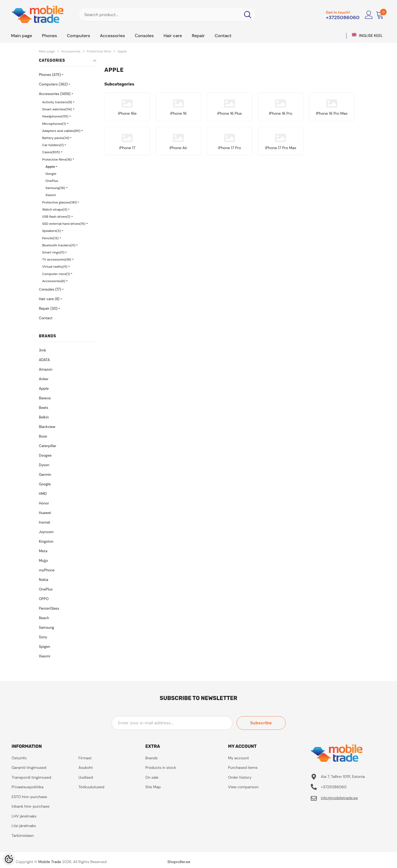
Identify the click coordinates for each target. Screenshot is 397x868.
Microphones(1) (54, 124)
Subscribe (261, 723)
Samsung (47, 628)
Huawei (45, 513)
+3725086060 (343, 17)
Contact (46, 318)
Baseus (45, 398)
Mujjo (44, 561)
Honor (44, 503)
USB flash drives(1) (56, 217)
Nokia (44, 580)
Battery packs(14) (56, 138)
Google (51, 174)
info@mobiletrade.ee (339, 798)
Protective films (99, 51)
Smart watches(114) (57, 109)
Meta (43, 551)
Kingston (46, 541)
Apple (122, 51)
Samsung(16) (55, 188)
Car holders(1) (53, 145)
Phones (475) (50, 75)
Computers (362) (53, 84)
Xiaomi (51, 195)
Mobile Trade (50, 862)
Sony (43, 637)
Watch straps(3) (55, 209)
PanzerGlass (49, 608)
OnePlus (52, 181)
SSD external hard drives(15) (64, 224)
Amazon (46, 369)
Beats (44, 408)
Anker (44, 379)
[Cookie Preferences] (9, 859)
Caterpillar (48, 446)
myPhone (47, 570)
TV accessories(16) (57, 259)
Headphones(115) (55, 116)
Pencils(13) (50, 238)
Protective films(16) (57, 160)
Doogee (45, 455)
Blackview (47, 427)
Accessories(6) (54, 281)
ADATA (44, 360)
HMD (43, 494)
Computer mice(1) (56, 274)
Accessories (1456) (55, 94)
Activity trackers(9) (57, 102)
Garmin (45, 475)
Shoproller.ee (179, 862)
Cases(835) (51, 152)
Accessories (71, 51)
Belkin (44, 417)
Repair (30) (48, 308)
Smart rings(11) (53, 252)
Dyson (44, 465)
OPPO (44, 599)
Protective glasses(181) (60, 202)
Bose (43, 436)
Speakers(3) (52, 231)
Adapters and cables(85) (61, 131)
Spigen (45, 647)
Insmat (45, 522)
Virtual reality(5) (55, 267)
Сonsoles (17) (50, 289)
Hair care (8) (49, 299)
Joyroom (46, 532)
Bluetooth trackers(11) (59, 245)
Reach (44, 618)
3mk (43, 350)
